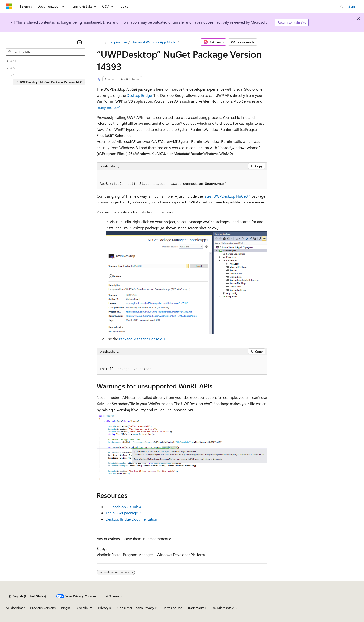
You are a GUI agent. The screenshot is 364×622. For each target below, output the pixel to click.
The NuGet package (122, 513)
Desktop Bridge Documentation (131, 519)
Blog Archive (118, 42)
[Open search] (342, 6)
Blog (64, 608)
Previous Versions (43, 608)
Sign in (353, 6)
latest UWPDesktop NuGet (225, 196)
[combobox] (45, 52)
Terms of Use (173, 608)
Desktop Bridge (139, 95)
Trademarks (196, 608)
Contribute (85, 608)
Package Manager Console (141, 339)
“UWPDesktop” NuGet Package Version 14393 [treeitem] (51, 82)
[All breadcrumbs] (101, 42)
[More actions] (263, 42)
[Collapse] (79, 42)
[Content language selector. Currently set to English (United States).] (27, 596)
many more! (107, 107)
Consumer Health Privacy (136, 608)
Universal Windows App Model (154, 42)
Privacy (103, 608)
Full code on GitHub (122, 507)
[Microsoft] (9, 6)
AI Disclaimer (15, 608)
